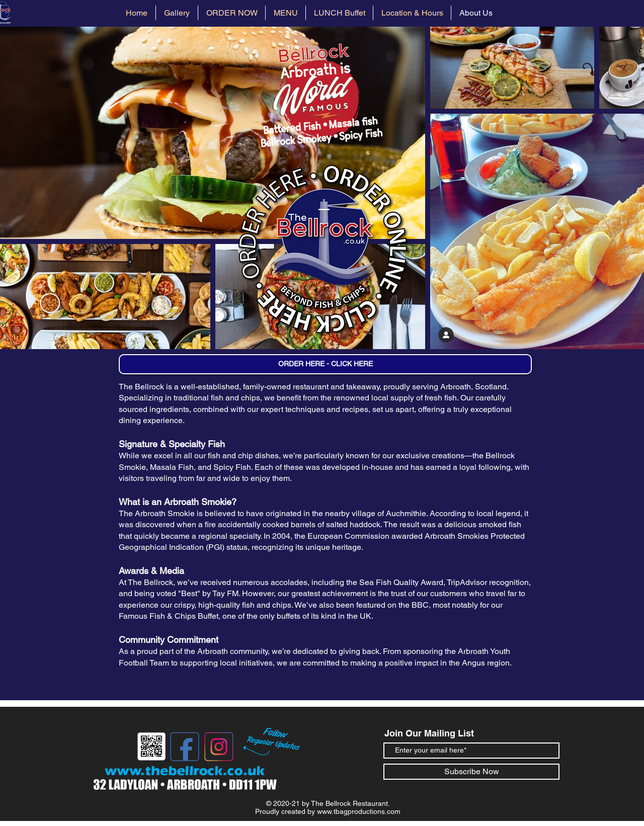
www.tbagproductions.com (359, 811)
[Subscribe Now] (471, 772)
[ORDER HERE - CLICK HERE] (325, 364)
